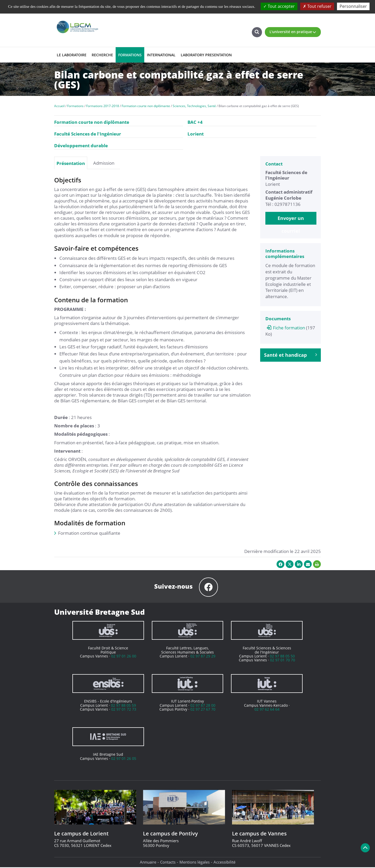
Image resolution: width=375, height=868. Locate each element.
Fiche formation (285, 328)
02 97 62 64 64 (267, 710)
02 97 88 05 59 (123, 706)
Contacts (168, 863)
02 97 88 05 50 (282, 657)
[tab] (71, 163)
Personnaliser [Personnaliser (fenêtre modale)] (353, 6)
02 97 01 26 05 (124, 759)
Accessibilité (224, 863)
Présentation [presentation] (71, 163)
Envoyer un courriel (291, 220)
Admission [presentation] (104, 163)
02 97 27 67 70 (203, 710)
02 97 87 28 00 (203, 706)
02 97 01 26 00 (124, 657)
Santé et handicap (291, 355)
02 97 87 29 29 (203, 657)
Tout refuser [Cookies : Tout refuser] (317, 6)
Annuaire (148, 863)
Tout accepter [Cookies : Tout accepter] (279, 6)
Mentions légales (195, 863)
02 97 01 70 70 (283, 661)
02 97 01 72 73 (124, 710)
